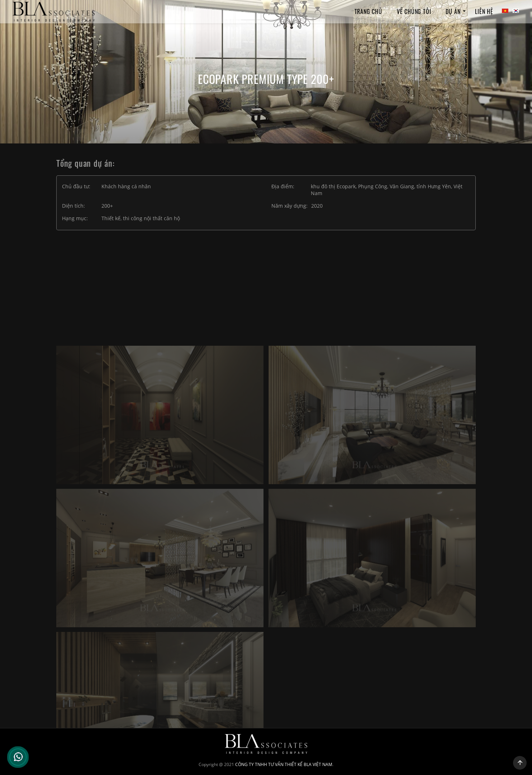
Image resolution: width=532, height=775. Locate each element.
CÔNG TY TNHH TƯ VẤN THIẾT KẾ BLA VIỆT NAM (284, 764)
